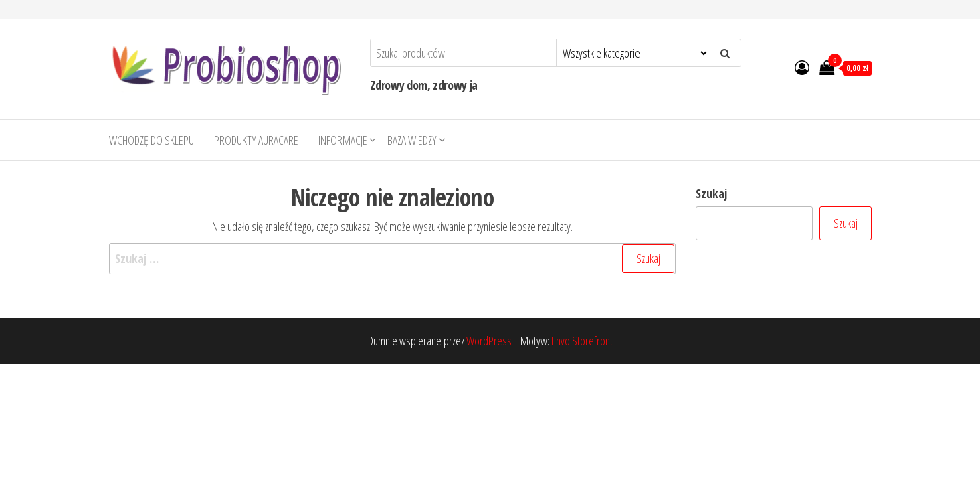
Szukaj (711, 193)
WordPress (489, 341)
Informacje (343, 140)
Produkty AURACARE (256, 140)
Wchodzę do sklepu (152, 140)
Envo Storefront (582, 341)
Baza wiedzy (412, 140)
